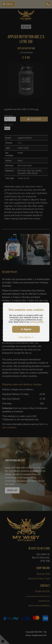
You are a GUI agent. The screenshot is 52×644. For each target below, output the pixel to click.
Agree (26, 329)
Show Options (26, 337)
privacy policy (37, 322)
